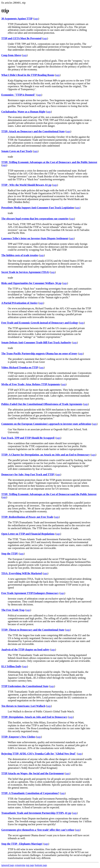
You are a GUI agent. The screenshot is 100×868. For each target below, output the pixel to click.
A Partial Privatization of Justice (19, 303)
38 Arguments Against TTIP (17, 19)
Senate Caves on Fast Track (17, 151)
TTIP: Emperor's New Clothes (18, 737)
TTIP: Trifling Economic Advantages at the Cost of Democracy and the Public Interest (49, 162)
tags (36, 19)
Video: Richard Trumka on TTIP (20, 367)
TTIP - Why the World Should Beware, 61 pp (26, 185)
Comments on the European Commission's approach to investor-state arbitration (46, 424)
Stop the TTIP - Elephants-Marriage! (22, 844)
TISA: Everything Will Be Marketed (22, 573)
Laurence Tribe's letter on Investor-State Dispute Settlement (35, 238)
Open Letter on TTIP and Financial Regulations (28, 534)
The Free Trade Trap (13, 610)
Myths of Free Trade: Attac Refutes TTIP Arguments (31, 384)
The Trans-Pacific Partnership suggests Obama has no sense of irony (39, 354)
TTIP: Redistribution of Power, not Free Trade (27, 517)
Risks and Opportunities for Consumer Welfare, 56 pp (31, 283)
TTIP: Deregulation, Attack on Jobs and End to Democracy (34, 717)
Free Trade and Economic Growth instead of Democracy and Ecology (40, 323)
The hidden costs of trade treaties (20, 255)
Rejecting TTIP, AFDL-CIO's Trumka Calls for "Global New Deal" (39, 754)
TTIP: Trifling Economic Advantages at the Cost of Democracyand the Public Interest (49, 494)
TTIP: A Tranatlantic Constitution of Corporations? (30, 793)
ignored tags (8, 865)
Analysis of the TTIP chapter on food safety (25, 650)
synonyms (20, 865)
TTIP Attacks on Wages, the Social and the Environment (33, 773)
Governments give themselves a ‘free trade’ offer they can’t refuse (38, 830)
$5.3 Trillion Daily (11, 666)
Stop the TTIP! (10, 554)
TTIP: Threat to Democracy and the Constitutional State (33, 630)
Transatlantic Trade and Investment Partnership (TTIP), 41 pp (36, 813)
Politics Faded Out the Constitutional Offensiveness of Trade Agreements (42, 404)
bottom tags (41, 865)
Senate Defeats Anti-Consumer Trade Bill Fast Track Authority (36, 342)
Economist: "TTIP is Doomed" (18, 95)
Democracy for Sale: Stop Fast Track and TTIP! (28, 474)
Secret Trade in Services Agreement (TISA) (25, 272)
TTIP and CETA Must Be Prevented (21, 38)
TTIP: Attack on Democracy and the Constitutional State (33, 131)
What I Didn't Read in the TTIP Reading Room (28, 75)
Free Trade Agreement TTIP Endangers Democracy (30, 593)
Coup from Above (11, 55)
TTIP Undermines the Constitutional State (25, 686)
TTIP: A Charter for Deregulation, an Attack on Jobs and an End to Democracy (46, 455)
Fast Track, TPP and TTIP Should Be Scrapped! (28, 438)
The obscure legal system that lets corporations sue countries (35, 219)
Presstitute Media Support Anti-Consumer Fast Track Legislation (38, 208)
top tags (30, 865)
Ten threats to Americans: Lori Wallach (23, 706)
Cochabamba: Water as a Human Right (23, 112)
